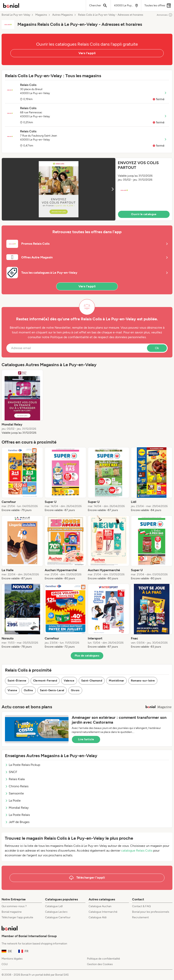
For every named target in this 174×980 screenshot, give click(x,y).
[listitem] (22, 402)
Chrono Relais (17, 786)
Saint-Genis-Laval (52, 690)
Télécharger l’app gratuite (17, 917)
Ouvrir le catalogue (144, 214)
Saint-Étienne (17, 681)
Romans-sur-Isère (143, 681)
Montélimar (116, 681)
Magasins (41, 15)
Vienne (12, 690)
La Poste (13, 800)
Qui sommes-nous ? (14, 906)
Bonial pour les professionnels (151, 912)
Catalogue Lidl (54, 906)
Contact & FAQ (141, 906)
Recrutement (140, 917)
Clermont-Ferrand (45, 681)
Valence (69, 681)
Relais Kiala (15, 779)
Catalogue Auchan (100, 906)
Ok (157, 348)
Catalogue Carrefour (58, 917)
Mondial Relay (17, 808)
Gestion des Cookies (100, 964)
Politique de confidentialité (103, 959)
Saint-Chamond (92, 681)
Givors (75, 690)
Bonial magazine (12, 912)
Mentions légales (12, 959)
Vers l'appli (87, 53)
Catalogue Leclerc (56, 912)
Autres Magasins (63, 15)
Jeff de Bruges (17, 822)
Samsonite (14, 793)
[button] (87, 189)
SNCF (11, 772)
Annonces (165, 15)
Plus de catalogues (87, 656)
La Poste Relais (17, 815)
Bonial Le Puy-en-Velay (16, 15)
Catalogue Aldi (98, 917)
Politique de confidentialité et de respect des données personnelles (98, 337)
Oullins (28, 690)
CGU (5, 964)
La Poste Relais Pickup (23, 765)
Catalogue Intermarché (103, 912)
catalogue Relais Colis (137, 851)
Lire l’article (86, 739)
